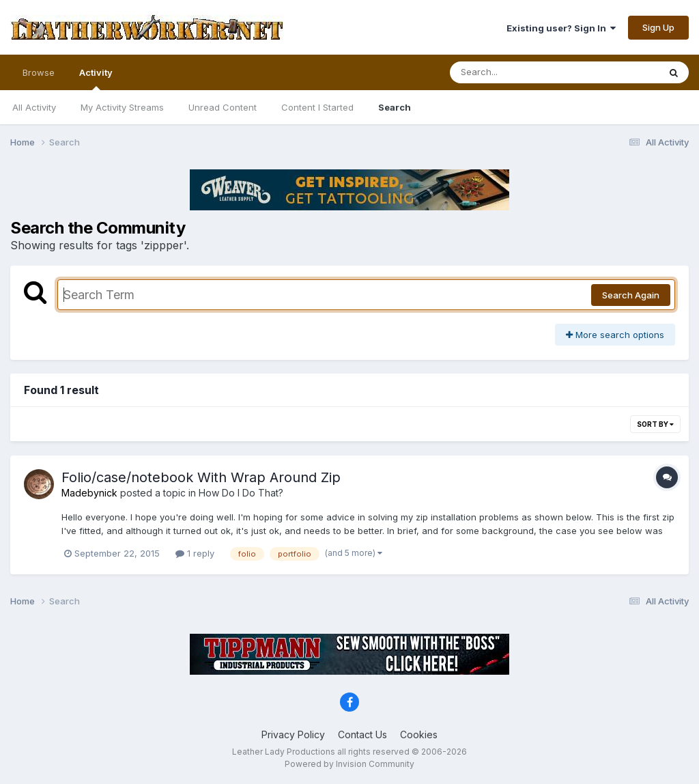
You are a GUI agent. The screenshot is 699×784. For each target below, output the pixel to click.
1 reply (195, 553)
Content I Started (317, 107)
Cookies (419, 734)
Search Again (631, 295)
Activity (96, 79)
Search (395, 107)
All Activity (34, 107)
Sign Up (658, 27)
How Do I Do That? (241, 493)
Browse (39, 72)
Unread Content (223, 107)
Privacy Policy (293, 734)
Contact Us (362, 734)
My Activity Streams (122, 107)
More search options (615, 335)
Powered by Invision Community (349, 764)
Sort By (655, 424)
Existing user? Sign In (561, 28)
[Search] (517, 72)
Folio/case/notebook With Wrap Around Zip (201, 477)
